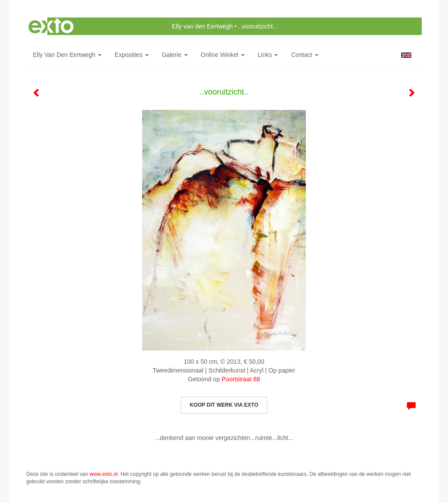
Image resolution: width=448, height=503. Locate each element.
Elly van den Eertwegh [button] (67, 55)
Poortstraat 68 (241, 379)
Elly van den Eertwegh (202, 26)
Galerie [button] (175, 55)
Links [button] (268, 55)
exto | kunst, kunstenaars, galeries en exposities (51, 26)
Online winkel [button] (223, 55)
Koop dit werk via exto (224, 405)
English (406, 55)
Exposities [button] (132, 55)
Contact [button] (304, 55)
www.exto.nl (104, 474)
